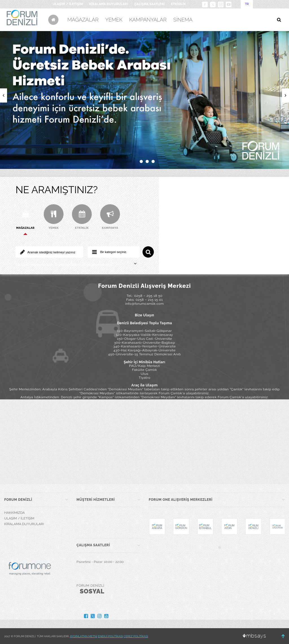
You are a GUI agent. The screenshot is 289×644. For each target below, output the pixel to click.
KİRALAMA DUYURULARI (109, 4)
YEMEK (114, 20)
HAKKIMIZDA (15, 513)
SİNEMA (183, 20)
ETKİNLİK (179, 4)
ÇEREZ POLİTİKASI (136, 636)
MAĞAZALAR (83, 20)
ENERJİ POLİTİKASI (110, 636)
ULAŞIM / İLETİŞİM (68, 4)
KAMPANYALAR (148, 20)
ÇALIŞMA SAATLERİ (150, 4)
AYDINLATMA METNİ (84, 636)
